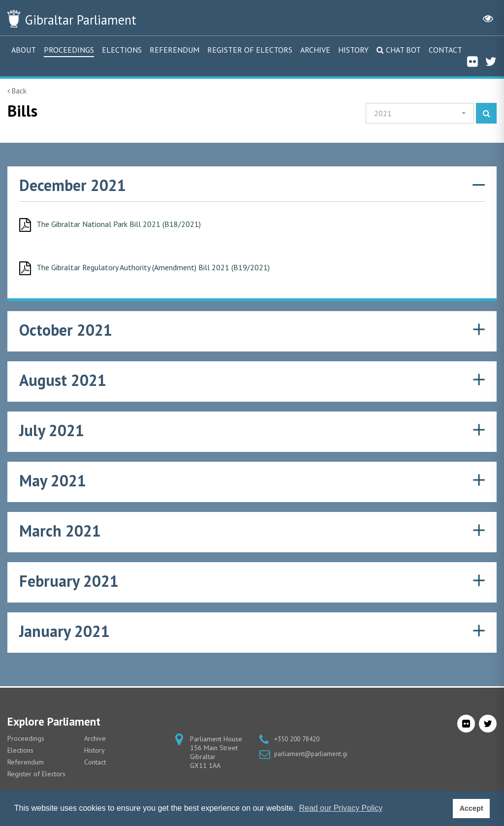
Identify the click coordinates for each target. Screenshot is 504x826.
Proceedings (69, 50)
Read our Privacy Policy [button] (341, 808)
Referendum (174, 50)
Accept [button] (472, 808)
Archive (315, 50)
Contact (445, 50)
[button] (420, 113)
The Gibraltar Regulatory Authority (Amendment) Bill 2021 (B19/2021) (165, 268)
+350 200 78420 (299, 739)
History (353, 50)
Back (17, 91)
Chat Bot (403, 50)
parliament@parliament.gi (313, 754)
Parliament (93, 19)
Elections (122, 50)
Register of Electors (250, 50)
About (24, 50)
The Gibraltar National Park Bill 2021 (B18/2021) (127, 224)
